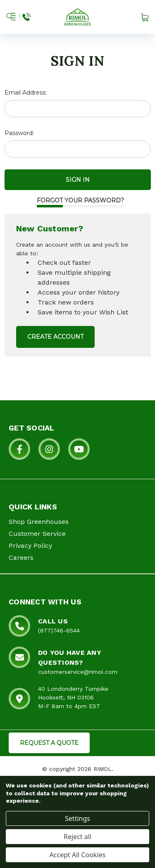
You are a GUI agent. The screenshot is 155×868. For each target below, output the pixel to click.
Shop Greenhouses (39, 522)
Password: (19, 133)
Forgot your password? (80, 200)
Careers (21, 558)
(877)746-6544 (59, 630)
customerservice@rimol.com (78, 672)
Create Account (55, 337)
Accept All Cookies (78, 855)
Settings (77, 818)
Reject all (77, 837)
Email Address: (26, 93)
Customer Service (37, 534)
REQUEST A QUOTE (49, 743)
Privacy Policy (30, 546)
